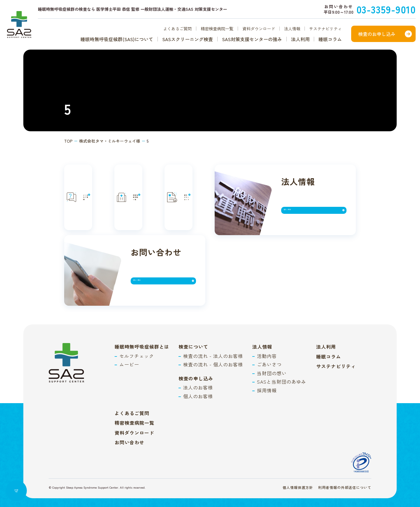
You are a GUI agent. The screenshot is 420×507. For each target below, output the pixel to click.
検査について (193, 332)
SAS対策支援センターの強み (252, 39)
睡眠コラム (330, 39)
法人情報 (292, 29)
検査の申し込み (196, 364)
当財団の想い (272, 359)
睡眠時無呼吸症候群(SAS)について (117, 39)
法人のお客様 (198, 373)
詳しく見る (150, 269)
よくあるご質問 (177, 29)
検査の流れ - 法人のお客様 (213, 341)
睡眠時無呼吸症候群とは (142, 332)
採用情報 (267, 376)
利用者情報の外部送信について (345, 473)
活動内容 (267, 341)
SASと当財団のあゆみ (282, 367)
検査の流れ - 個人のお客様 (213, 350)
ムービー (129, 350)
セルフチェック (137, 341)
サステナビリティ (325, 29)
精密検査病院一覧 (217, 29)
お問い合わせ (129, 428)
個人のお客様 (198, 382)
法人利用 (300, 39)
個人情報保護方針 (298, 473)
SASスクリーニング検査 (188, 39)
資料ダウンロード (259, 29)
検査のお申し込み (377, 34)
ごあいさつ (269, 350)
